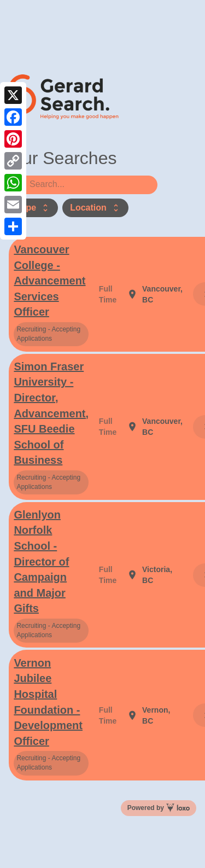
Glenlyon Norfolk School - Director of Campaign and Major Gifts (41, 561)
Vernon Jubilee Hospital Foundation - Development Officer (48, 702)
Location (95, 208)
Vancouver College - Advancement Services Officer (49, 281)
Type (33, 208)
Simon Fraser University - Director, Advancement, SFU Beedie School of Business (51, 413)
